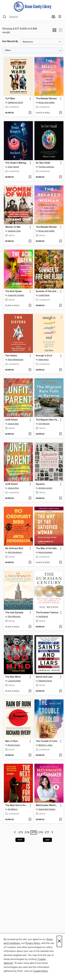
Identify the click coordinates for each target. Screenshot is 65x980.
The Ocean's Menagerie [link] (17, 163)
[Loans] (53, 17)
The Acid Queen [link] (14, 291)
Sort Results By (10, 41)
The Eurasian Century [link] (47, 613)
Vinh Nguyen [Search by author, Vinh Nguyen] (44, 424)
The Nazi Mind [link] (13, 677)
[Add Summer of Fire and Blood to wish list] (60, 306)
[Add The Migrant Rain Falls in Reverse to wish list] (60, 434)
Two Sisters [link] (11, 356)
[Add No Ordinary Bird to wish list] (30, 563)
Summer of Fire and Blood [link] (47, 291)
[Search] (4, 17)
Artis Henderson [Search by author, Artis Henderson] (15, 552)
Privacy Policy (33, 943)
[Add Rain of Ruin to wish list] (30, 755)
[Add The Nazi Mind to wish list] (30, 691)
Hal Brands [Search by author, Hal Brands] (43, 617)
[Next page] (52, 833)
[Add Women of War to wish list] (30, 241)
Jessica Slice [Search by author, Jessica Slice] (13, 424)
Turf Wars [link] (10, 99)
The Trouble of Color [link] (47, 741)
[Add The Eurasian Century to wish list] (60, 627)
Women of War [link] (13, 227)
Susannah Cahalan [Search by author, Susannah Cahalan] (16, 295)
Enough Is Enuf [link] (44, 356)
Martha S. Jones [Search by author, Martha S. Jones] (45, 745)
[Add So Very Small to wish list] (60, 177)
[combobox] (26, 17)
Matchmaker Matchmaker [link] (47, 805)
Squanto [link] (40, 484)
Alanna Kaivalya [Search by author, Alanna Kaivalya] (45, 552)
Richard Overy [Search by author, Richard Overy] (14, 745)
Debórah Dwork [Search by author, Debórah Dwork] (45, 681)
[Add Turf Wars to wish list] (30, 113)
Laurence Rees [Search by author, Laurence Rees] (14, 681)
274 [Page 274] (27, 832)
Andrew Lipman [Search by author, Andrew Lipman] (45, 488)
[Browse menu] (60, 17)
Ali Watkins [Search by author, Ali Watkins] (13, 809)
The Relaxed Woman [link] (46, 99)
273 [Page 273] (21, 832)
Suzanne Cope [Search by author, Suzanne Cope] (14, 231)
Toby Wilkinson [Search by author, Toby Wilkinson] (14, 617)
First (20, 840)
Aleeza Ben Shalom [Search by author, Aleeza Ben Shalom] (47, 809)
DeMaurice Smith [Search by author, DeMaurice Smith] (15, 103)
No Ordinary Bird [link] (14, 548)
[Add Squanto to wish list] (60, 498)
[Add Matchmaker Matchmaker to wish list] (60, 820)
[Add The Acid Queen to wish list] (30, 306)
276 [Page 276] (41, 832)
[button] (54, 31)
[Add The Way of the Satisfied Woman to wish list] (60, 563)
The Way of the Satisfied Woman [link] (47, 548)
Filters (8, 50)
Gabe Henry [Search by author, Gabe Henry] (44, 360)
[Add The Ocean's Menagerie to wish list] (30, 177)
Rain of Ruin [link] (12, 741)
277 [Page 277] (47, 832)
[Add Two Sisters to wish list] (30, 370)
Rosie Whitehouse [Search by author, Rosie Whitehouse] (16, 360)
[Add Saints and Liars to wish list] (60, 691)
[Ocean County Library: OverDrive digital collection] (32, 7)
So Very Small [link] (43, 163)
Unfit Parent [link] (12, 420)
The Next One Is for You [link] (17, 805)
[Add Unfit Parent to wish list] (30, 434)
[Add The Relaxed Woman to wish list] (60, 113)
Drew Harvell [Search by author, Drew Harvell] (13, 167)
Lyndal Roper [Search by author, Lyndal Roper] (44, 295)
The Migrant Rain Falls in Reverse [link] (47, 420)
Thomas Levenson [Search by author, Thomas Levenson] (46, 167)
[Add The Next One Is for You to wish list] (30, 820)
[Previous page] (15, 833)
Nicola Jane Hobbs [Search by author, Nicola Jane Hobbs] (46, 103)
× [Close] (59, 941)
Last (47, 840)
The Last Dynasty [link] (14, 613)
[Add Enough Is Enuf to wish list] (60, 370)
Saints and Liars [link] (44, 677)
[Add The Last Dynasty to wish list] (30, 627)
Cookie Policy (41, 971)
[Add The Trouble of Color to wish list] (60, 755)
